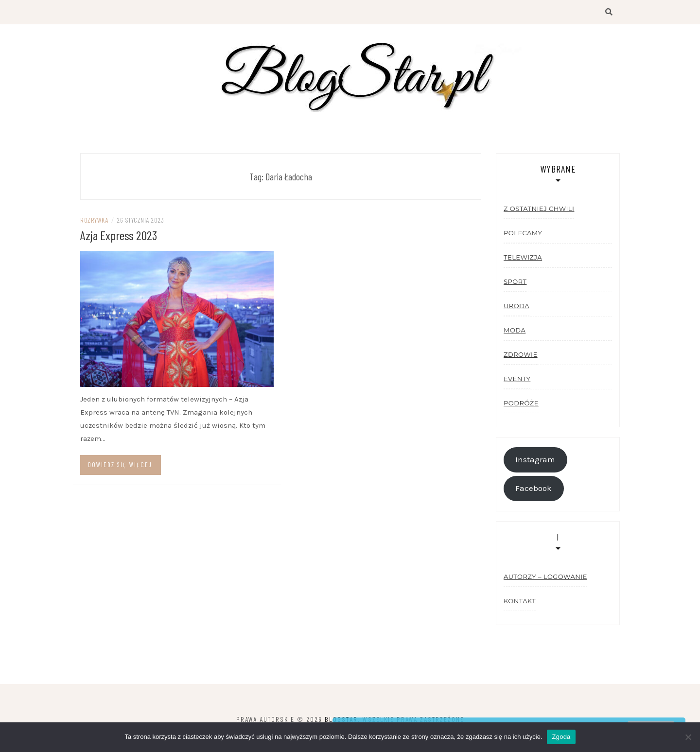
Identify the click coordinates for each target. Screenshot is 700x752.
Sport (515, 281)
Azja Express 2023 (119, 235)
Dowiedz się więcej (120, 465)
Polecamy (523, 233)
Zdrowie (521, 354)
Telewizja (523, 257)
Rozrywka (94, 220)
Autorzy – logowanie (545, 577)
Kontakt (520, 601)
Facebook (534, 488)
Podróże (521, 403)
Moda (515, 330)
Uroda (516, 306)
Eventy (517, 379)
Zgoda (561, 737)
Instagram (535, 460)
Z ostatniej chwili (539, 209)
